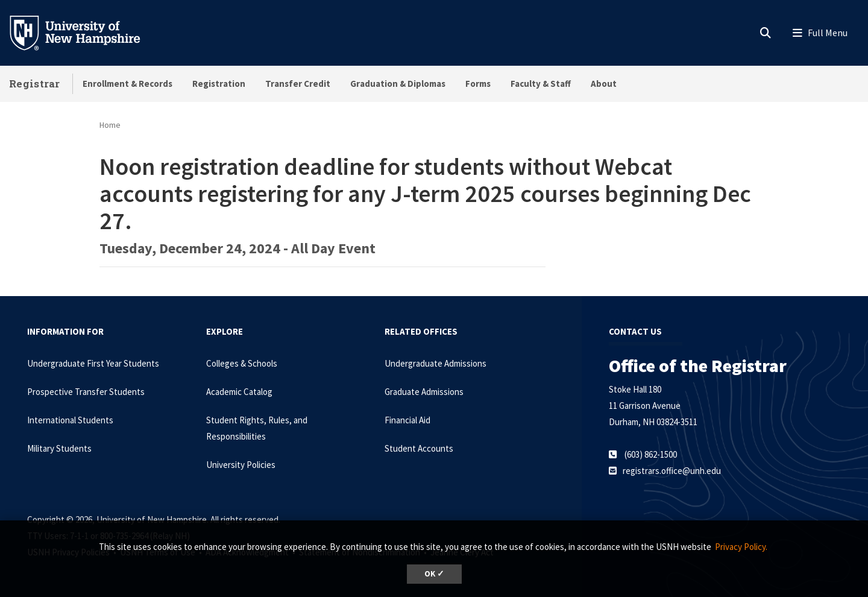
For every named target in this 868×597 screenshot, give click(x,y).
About (604, 84)
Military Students (59, 448)
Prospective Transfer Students (86, 392)
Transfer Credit (298, 84)
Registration (219, 84)
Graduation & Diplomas (398, 84)
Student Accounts (419, 448)
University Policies (241, 465)
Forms (478, 84)
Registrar (35, 84)
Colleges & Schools (242, 363)
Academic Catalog (239, 392)
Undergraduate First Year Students (93, 363)
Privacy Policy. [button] (741, 547)
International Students (70, 420)
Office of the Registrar (698, 365)
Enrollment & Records (127, 84)
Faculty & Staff (541, 84)
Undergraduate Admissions (436, 363)
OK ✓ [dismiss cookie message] (434, 574)
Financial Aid (407, 420)
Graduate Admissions (424, 392)
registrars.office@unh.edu (672, 471)
